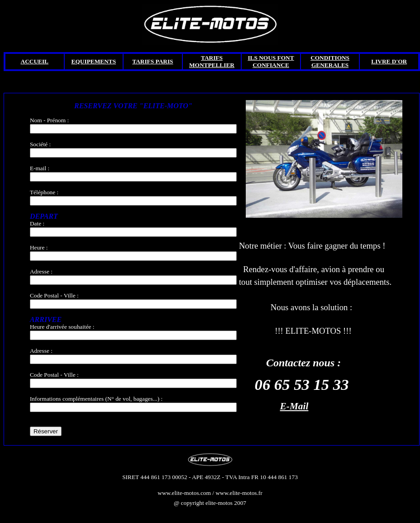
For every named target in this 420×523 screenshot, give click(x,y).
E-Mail (294, 406)
